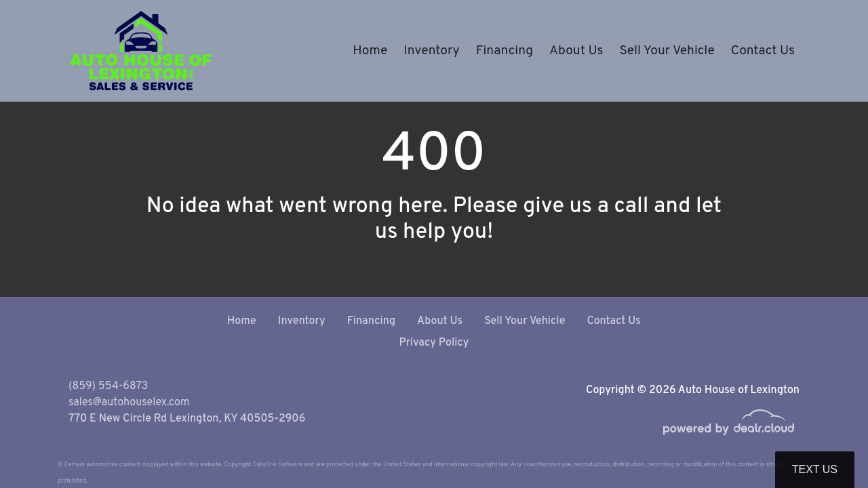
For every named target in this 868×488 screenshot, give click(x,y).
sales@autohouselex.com (129, 403)
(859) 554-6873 (108, 386)
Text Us (815, 469)
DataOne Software (278, 465)
